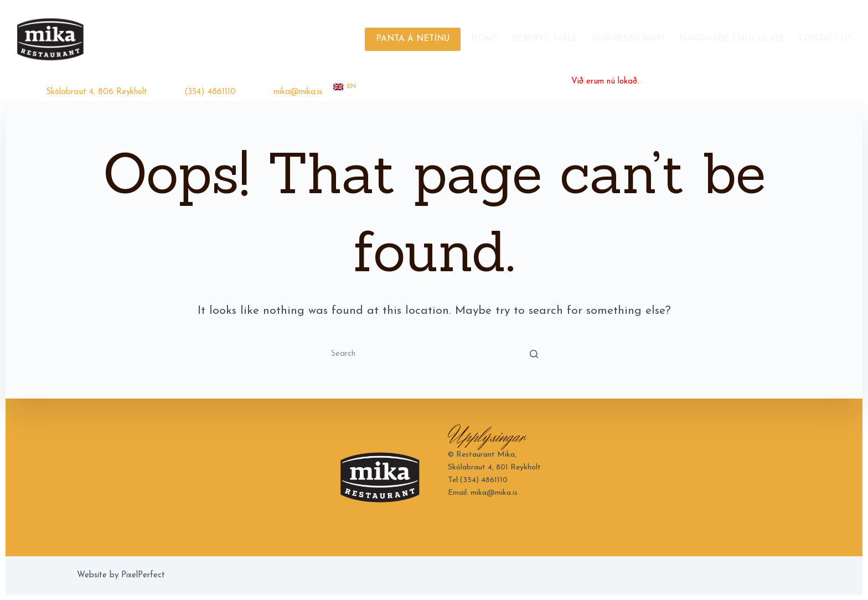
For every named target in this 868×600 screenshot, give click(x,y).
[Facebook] (814, 86)
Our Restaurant (629, 39)
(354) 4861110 (210, 92)
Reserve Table (545, 39)
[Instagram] (831, 86)
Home (485, 39)
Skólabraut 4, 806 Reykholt (97, 92)
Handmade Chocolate (732, 39)
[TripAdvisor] (847, 86)
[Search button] (534, 354)
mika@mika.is (298, 92)
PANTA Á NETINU (413, 39)
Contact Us (825, 39)
